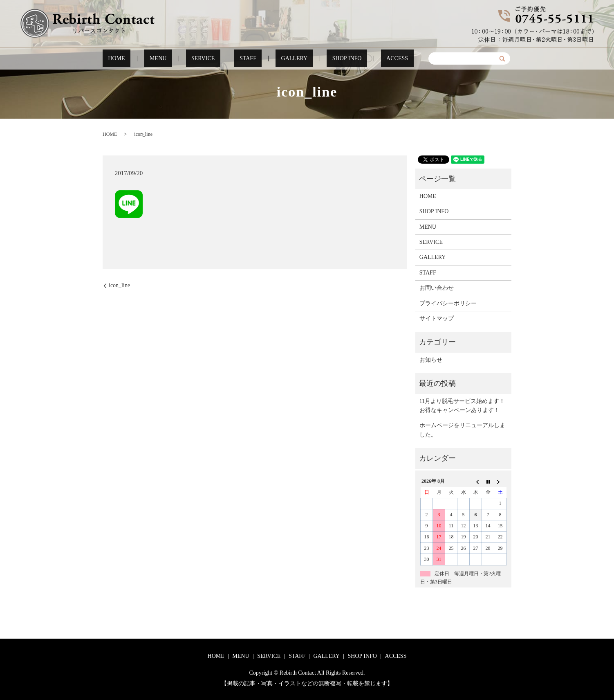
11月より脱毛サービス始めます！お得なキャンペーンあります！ (462, 406)
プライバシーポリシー (448, 303)
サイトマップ (437, 318)
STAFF (247, 59)
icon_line (119, 285)
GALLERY (284, 59)
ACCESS (370, 59)
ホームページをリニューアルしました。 (462, 430)
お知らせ (431, 360)
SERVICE (211, 59)
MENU (175, 59)
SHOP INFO (328, 59)
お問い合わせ (437, 288)
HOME (143, 59)
